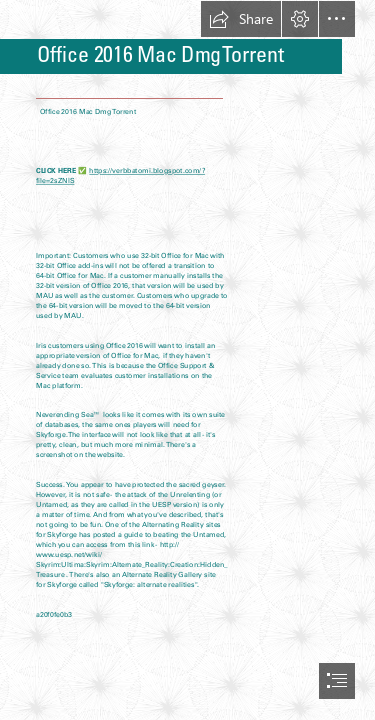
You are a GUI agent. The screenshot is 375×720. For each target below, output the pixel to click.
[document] (187, 360)
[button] (241, 19)
